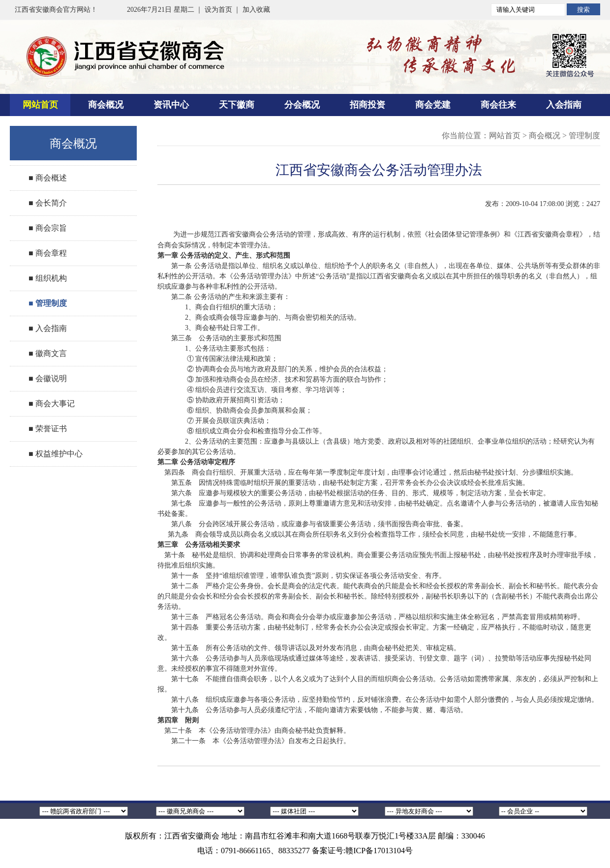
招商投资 (367, 105)
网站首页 (40, 105)
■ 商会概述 (48, 178)
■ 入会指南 (48, 328)
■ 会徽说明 (48, 378)
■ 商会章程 (48, 253)
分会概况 (302, 105)
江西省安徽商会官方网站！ (56, 10)
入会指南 (564, 105)
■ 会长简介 (48, 203)
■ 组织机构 (48, 278)
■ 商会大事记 (52, 404)
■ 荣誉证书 (48, 429)
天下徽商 (237, 105)
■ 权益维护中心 (56, 454)
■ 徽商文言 (48, 353)
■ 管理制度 (48, 303)
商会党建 (433, 105)
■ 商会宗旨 (48, 228)
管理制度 (584, 135)
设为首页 (218, 10)
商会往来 (498, 105)
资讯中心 (171, 105)
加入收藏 (256, 10)
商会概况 (106, 105)
